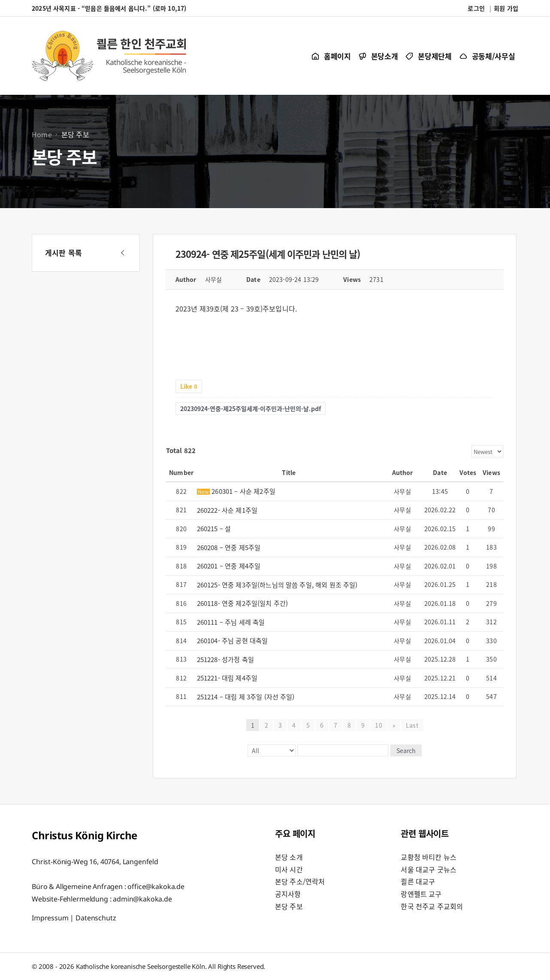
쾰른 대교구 (418, 881)
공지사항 (288, 894)
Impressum (50, 918)
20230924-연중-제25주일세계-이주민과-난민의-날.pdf (251, 408)
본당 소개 (289, 857)
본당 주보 (289, 906)
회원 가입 (506, 8)
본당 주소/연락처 (300, 881)
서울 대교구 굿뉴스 (429, 869)
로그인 (476, 8)
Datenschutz (96, 918)
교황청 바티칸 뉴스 (429, 857)
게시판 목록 (63, 253)
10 (379, 725)
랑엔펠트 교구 (421, 894)
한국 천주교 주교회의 (432, 906)
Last (412, 725)
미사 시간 (289, 869)
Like (189, 386)
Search (406, 750)
